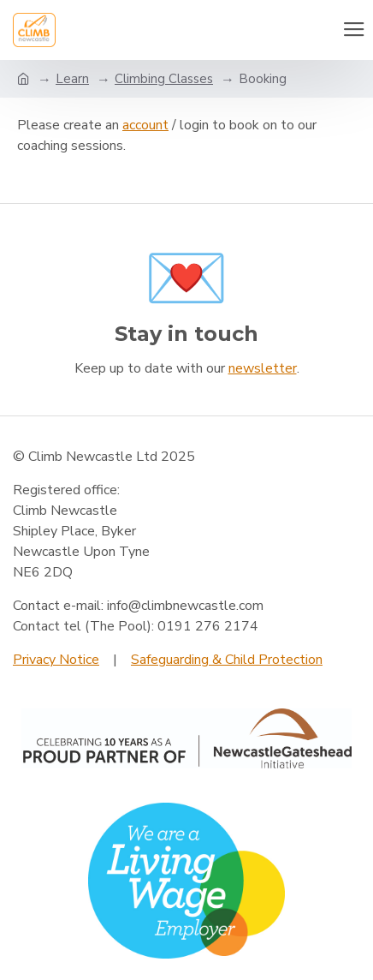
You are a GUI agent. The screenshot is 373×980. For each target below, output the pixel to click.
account (145, 125)
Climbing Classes (164, 79)
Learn (72, 79)
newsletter (263, 368)
